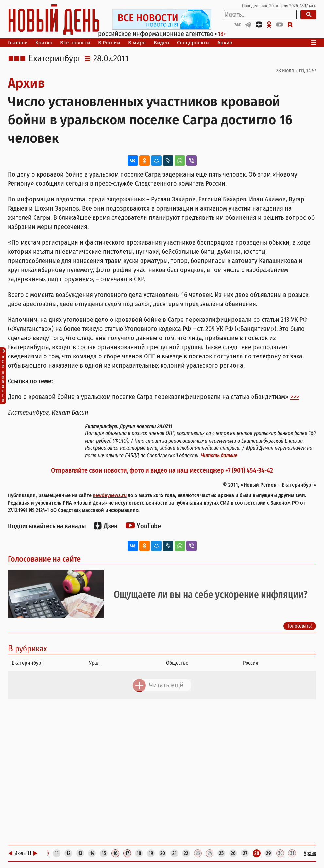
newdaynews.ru (110, 495)
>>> (295, 397)
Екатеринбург (55, 59)
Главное (18, 43)
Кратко (44, 43)
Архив (225, 43)
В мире (137, 43)
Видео (161, 43)
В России (109, 43)
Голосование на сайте (44, 559)
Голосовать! (300, 626)
